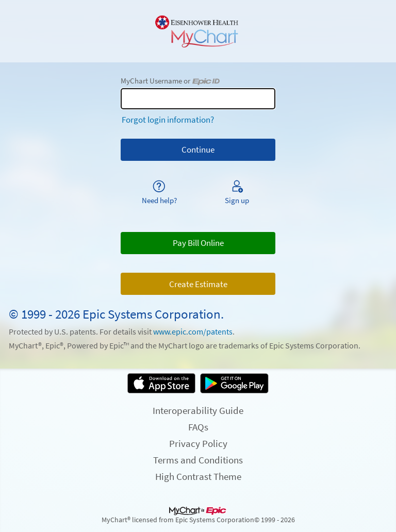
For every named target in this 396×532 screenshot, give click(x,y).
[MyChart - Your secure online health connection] (198, 31)
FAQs (198, 427)
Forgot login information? (168, 120)
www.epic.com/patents (193, 332)
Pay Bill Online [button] (198, 243)
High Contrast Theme (198, 476)
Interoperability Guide (198, 410)
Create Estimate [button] (198, 284)
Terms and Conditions (198, 460)
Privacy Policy (198, 443)
